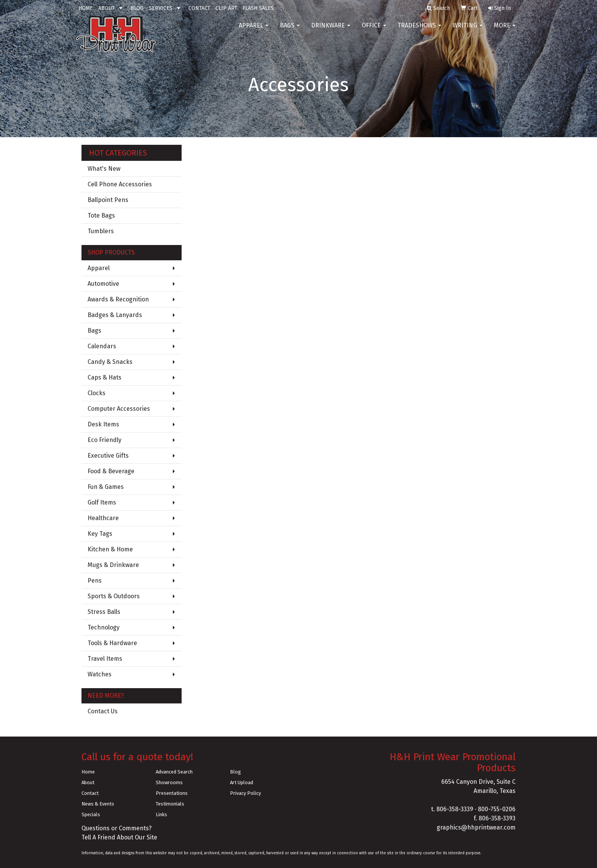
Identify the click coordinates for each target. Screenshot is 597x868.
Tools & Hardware (112, 643)
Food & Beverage (111, 471)
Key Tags (100, 534)
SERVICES (161, 8)
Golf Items (102, 502)
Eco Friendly (105, 440)
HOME (86, 8)
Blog (235, 772)
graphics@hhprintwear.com (476, 827)
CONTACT (199, 8)
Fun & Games (106, 487)
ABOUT (106, 8)
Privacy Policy (245, 793)
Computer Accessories (119, 409)
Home (88, 772)
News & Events (98, 804)
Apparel (254, 30)
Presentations (172, 793)
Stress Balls (104, 612)
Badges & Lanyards (115, 315)
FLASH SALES (258, 8)
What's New (104, 169)
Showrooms (169, 782)
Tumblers (101, 231)
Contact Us (103, 711)
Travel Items (105, 659)
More (505, 30)
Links (161, 814)
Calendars (102, 346)
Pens (95, 581)
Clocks (97, 393)
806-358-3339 (455, 809)
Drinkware (331, 30)
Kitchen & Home (110, 549)
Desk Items (103, 424)
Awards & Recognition (118, 299)
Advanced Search (174, 772)
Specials (91, 814)
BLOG (137, 8)
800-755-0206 (497, 809)
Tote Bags (101, 215)
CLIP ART (226, 8)
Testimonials (170, 804)
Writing (468, 30)
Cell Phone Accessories (120, 184)
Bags (290, 30)
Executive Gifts (108, 456)
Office (374, 30)
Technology (104, 627)
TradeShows (419, 30)
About (88, 782)
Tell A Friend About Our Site (119, 837)
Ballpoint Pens (108, 200)
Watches (100, 674)
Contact (90, 793)
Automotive (103, 284)
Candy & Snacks (110, 362)
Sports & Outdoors (114, 596)
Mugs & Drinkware (113, 565)
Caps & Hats (105, 377)
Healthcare (103, 518)
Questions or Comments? (117, 828)
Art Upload (242, 782)
